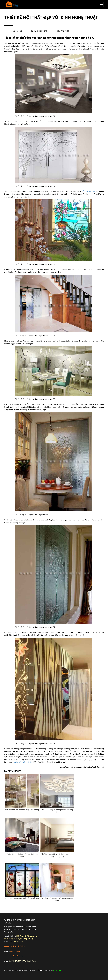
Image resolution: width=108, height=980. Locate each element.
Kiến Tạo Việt (63, 31)
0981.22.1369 (15, 952)
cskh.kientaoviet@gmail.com (23, 961)
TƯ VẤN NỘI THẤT (39, 31)
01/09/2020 (17, 31)
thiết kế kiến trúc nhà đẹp (23, 762)
